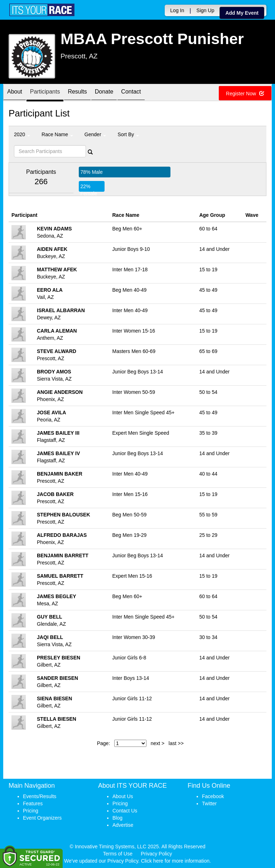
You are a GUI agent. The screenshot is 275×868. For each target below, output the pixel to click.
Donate (104, 93)
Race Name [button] (57, 134)
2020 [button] (22, 134)
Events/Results (40, 796)
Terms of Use (118, 854)
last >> (176, 743)
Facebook (213, 796)
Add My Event (242, 13)
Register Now (245, 94)
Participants (45, 93)
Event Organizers (42, 818)
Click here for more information (175, 861)
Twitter (209, 803)
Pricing (31, 811)
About (15, 93)
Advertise (123, 825)
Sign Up (206, 10)
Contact (131, 93)
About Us (123, 796)
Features (33, 803)
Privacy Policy (156, 854)
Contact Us (125, 811)
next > (158, 743)
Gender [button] (95, 134)
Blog (117, 818)
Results (77, 93)
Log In (177, 10)
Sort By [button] (128, 134)
